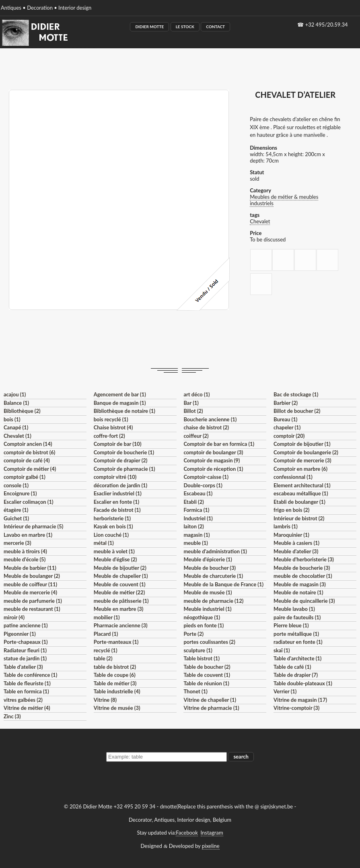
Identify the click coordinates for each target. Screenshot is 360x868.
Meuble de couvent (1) (120, 584)
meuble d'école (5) (25, 559)
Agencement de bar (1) (120, 394)
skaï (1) (282, 650)
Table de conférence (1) (30, 675)
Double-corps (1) (203, 485)
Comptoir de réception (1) (213, 469)
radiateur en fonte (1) (298, 642)
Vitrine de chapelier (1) (210, 700)
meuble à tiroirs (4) (25, 551)
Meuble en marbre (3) (119, 609)
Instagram (212, 833)
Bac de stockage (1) (296, 394)
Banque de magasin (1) (120, 403)
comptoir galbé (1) (25, 477)
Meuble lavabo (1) (294, 609)
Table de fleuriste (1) (27, 683)
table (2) (103, 658)
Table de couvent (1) (207, 675)
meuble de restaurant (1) (32, 609)
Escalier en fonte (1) (116, 502)
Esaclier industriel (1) (118, 493)
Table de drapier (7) (296, 675)
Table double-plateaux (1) (303, 683)
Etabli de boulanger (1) (299, 502)
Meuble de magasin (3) (300, 584)
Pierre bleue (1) (291, 625)
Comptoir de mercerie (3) (302, 460)
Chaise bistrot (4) (113, 427)
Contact (215, 27)
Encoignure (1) (20, 493)
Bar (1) (191, 403)
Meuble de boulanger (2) (32, 576)
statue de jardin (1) (25, 658)
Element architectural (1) (302, 485)
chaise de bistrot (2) (206, 427)
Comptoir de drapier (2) (121, 460)
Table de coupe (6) (115, 675)
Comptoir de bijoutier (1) (302, 444)
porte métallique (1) (296, 634)
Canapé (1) (16, 427)
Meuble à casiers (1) (296, 543)
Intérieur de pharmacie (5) (33, 526)
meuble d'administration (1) (215, 551)
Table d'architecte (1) (297, 658)
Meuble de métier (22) (119, 592)
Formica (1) (196, 510)
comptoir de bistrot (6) (29, 452)
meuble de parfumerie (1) (33, 601)
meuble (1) (196, 543)
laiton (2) (194, 526)
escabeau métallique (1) (301, 493)
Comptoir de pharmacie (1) (124, 469)
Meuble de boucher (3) (210, 568)
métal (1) (104, 543)
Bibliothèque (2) (22, 411)
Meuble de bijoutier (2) (120, 568)
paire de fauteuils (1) (297, 617)
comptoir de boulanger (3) (213, 452)
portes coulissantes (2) (209, 642)
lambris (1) (286, 526)
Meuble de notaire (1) (298, 592)
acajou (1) (15, 394)
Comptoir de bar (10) (118, 444)
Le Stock (185, 27)
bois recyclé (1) (111, 419)
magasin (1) (196, 535)
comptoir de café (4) (27, 460)
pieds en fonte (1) (204, 625)
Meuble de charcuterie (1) (213, 576)
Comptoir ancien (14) (28, 444)
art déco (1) (196, 394)
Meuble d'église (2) (115, 559)
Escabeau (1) (198, 493)
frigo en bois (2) (291, 510)
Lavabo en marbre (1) (28, 535)
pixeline (211, 846)
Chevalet (260, 221)
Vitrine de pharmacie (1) (211, 708)
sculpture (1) (198, 650)
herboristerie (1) (112, 518)
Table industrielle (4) (117, 691)
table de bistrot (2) (115, 667)
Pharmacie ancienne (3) (121, 625)
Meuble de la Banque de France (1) (223, 584)
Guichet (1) (16, 518)
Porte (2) (193, 634)
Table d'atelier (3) (23, 667)
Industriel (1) (198, 518)
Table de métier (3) (115, 683)
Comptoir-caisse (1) (206, 477)
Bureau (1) (285, 419)
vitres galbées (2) (23, 700)
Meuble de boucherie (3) (302, 568)
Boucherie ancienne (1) (210, 419)
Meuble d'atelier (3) (296, 551)
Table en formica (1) (26, 691)
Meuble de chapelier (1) (121, 576)
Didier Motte (149, 27)
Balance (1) (16, 403)
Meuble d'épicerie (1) (208, 559)
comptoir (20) (289, 436)
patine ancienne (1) (26, 625)
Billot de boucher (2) (297, 411)
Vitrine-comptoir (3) (296, 708)
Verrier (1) (285, 691)
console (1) (16, 485)
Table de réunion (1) (206, 683)
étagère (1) (16, 510)
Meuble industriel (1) (207, 609)
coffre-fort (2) (109, 436)
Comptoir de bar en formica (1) (219, 444)
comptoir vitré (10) (115, 477)
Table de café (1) (292, 667)
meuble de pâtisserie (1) (121, 601)
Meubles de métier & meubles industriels (284, 200)
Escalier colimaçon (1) (29, 502)
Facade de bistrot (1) (117, 510)
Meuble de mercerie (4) (30, 592)
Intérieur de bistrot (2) (299, 518)
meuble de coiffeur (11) (30, 584)
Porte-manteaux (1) (116, 642)
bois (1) (12, 419)
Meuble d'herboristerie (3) (304, 559)
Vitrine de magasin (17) (300, 700)
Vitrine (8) (105, 700)
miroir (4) (14, 617)
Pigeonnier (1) (20, 634)
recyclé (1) (106, 650)
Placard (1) (106, 634)
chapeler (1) (287, 427)
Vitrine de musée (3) (117, 708)
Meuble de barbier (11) (30, 568)
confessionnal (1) (293, 477)
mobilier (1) (107, 617)
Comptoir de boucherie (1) (124, 452)
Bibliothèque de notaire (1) (124, 411)
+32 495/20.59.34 (327, 25)
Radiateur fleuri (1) (25, 650)
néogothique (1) (202, 617)
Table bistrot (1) (202, 658)
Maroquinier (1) (291, 535)
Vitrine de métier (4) (27, 708)
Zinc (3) (12, 716)
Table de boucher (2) (207, 667)
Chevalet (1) (17, 436)
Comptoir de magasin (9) (212, 460)
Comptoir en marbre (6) (300, 469)
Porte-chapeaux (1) (26, 642)
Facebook (187, 833)
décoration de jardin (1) (120, 485)
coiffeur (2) (196, 436)
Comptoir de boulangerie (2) (306, 452)
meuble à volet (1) (114, 551)
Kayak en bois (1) (113, 526)
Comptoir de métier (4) (30, 469)
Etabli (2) (193, 502)
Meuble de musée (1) (208, 592)
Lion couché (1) (111, 535)
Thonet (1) (195, 691)
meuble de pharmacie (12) (213, 601)
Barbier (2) (286, 403)
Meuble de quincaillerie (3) (304, 601)
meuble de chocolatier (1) (303, 576)
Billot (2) (193, 411)
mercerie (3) (17, 543)
